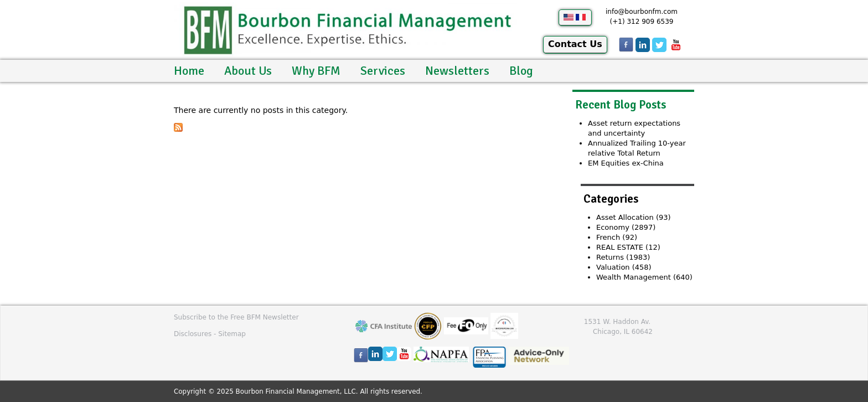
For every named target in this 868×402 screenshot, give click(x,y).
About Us (248, 71)
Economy (613, 227)
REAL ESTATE (620, 247)
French (608, 237)
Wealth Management (634, 277)
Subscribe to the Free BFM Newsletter (236, 317)
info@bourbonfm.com (642, 12)
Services (383, 71)
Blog (521, 71)
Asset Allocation (625, 217)
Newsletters (457, 71)
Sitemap (232, 334)
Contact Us (575, 44)
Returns (610, 257)
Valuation (613, 267)
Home (189, 71)
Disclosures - (196, 334)
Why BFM (316, 71)
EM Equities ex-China (626, 163)
